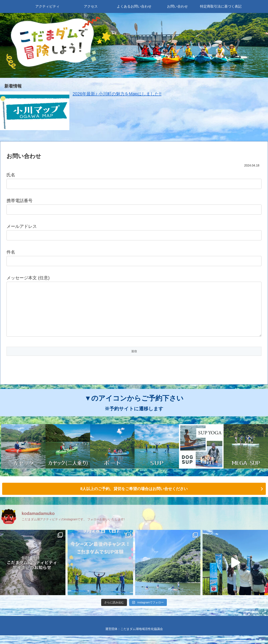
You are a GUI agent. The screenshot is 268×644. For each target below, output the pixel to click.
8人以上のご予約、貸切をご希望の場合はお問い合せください (134, 497)
